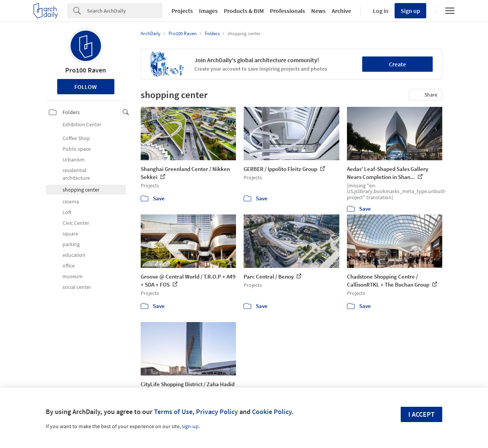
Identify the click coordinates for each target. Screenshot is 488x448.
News (318, 11)
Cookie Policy (272, 412)
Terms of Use (173, 412)
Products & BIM (244, 11)
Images (208, 11)
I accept (421, 414)
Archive (341, 11)
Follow (86, 87)
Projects (182, 11)
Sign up (410, 11)
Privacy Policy (217, 412)
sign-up (190, 426)
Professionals (287, 11)
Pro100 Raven (86, 70)
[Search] (125, 11)
